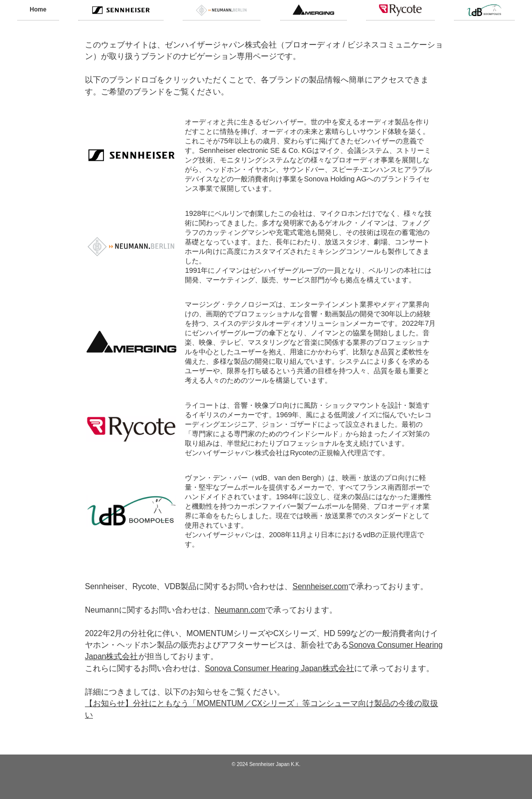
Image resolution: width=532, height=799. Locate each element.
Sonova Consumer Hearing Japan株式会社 (279, 668)
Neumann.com (240, 610)
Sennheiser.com (321, 586)
